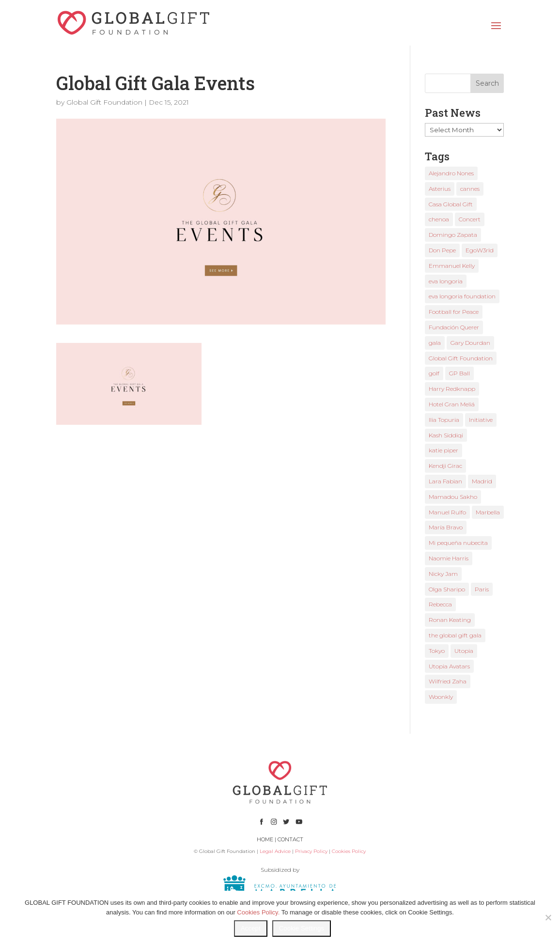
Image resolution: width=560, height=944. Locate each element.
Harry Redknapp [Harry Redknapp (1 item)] (452, 389)
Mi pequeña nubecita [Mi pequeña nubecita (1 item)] (458, 543)
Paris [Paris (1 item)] (482, 589)
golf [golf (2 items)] (434, 373)
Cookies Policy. (258, 912)
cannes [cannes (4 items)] (470, 189)
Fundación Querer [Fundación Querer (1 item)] (454, 327)
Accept (251, 928)
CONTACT (290, 839)
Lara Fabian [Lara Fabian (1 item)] (445, 481)
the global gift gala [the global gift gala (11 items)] (455, 635)
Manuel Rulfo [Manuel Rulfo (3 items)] (447, 512)
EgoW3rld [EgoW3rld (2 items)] (480, 250)
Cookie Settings (302, 928)
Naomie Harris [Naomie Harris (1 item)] (449, 558)
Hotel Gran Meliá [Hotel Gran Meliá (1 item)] (452, 404)
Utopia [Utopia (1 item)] (464, 651)
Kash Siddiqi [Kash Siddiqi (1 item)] (446, 435)
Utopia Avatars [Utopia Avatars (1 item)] (449, 666)
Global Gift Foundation (104, 102)
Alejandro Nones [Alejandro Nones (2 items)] (451, 173)
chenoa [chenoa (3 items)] (439, 219)
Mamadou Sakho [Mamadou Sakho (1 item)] (453, 497)
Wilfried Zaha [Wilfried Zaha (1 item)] (448, 681)
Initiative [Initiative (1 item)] (481, 420)
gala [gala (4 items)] (435, 343)
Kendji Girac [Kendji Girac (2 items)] (445, 466)
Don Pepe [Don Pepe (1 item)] (442, 250)
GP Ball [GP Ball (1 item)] (459, 373)
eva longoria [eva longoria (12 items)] (446, 281)
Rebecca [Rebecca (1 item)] (440, 604)
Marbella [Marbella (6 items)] (488, 512)
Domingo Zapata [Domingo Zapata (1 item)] (453, 235)
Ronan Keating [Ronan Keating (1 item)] (450, 620)
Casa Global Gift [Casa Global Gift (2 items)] (451, 204)
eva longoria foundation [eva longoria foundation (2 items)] (462, 296)
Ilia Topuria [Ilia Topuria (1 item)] (444, 420)
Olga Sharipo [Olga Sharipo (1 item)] (447, 589)
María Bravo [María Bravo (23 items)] (446, 527)
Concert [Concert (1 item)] (470, 219)
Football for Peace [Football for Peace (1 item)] (454, 312)
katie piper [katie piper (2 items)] (443, 450)
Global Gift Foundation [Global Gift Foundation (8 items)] (461, 358)
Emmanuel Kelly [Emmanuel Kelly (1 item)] (452, 266)
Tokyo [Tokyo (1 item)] (437, 651)
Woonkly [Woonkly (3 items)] (441, 697)
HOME (265, 839)
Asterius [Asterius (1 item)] (440, 189)
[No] (548, 917)
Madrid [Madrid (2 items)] (482, 481)
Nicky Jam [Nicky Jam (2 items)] (443, 574)
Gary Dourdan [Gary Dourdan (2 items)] (470, 343)
